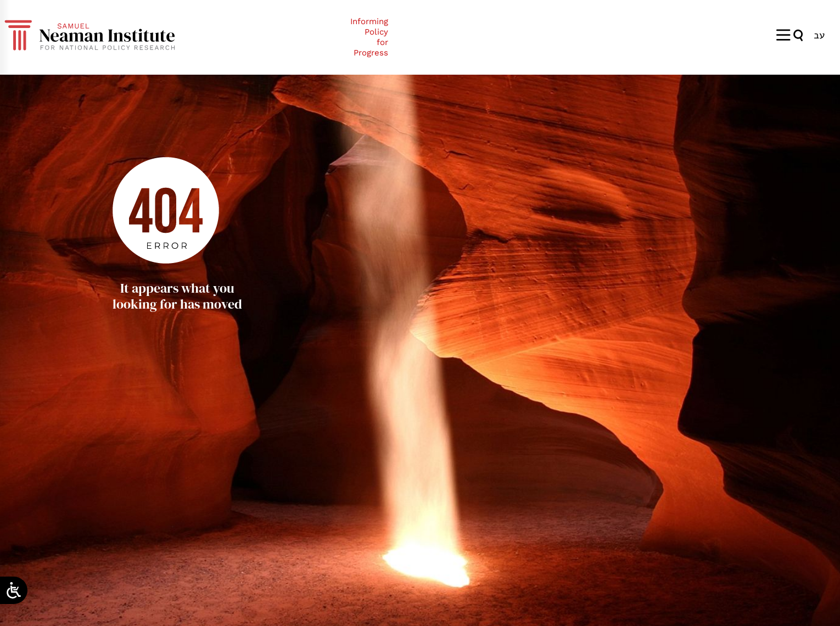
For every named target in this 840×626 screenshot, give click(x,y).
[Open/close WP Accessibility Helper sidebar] (14, 590)
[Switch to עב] (819, 35)
